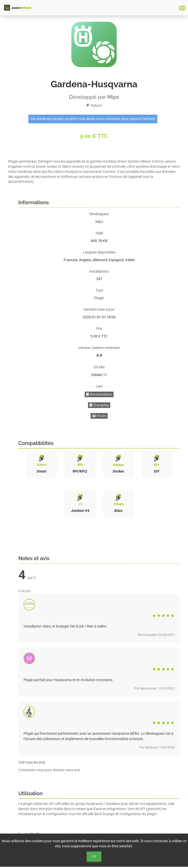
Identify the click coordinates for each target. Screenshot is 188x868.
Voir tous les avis (32, 762)
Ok (94, 857)
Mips (113, 97)
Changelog (99, 405)
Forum (99, 416)
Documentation (99, 394)
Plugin (99, 298)
